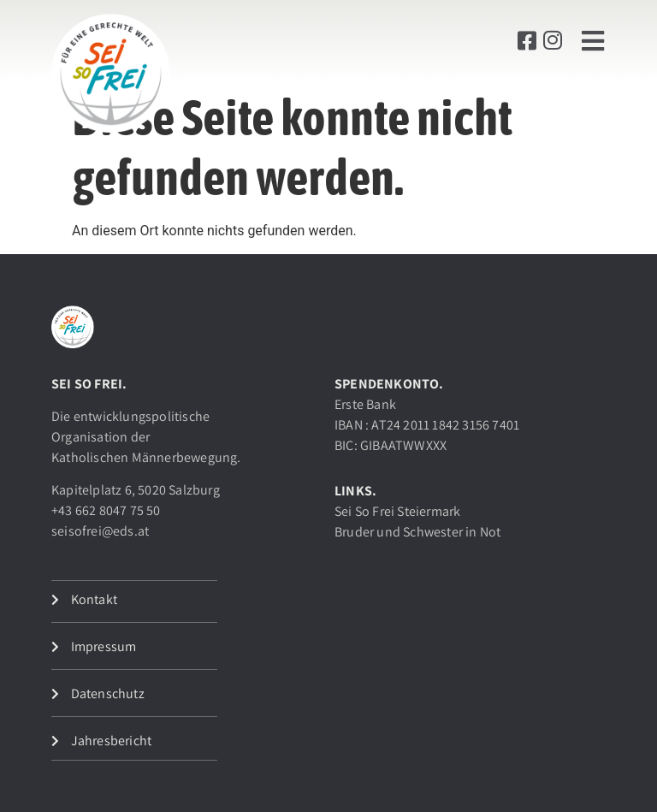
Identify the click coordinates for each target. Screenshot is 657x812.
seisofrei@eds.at (100, 531)
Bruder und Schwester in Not (417, 532)
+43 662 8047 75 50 (106, 510)
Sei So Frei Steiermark (397, 511)
